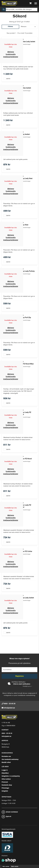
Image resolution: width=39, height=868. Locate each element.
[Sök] (19, 9)
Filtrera (10, 27)
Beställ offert (6, 762)
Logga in (5, 770)
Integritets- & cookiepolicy (11, 776)
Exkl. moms (15, 867)
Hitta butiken (6, 779)
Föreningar (5, 788)
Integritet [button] (5, 791)
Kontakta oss (6, 757)
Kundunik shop (7, 785)
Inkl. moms (6, 867)
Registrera (19, 676)
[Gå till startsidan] (9, 3)
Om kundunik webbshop (10, 759)
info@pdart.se (9, 708)
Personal (5, 782)
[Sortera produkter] (29, 27)
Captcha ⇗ (27, 686)
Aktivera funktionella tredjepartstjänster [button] (11, 54)
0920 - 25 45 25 (10, 704)
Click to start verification (22, 684)
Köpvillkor (5, 773)
